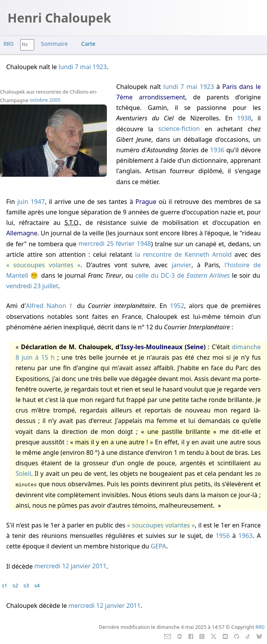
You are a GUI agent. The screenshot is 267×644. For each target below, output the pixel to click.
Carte (88, 44)
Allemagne (22, 233)
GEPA (159, 546)
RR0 (9, 44)
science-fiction (179, 129)
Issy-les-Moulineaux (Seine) (164, 347)
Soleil (23, 473)
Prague (146, 202)
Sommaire (54, 44)
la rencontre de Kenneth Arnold (184, 254)
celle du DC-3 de (182, 275)
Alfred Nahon (46, 306)
